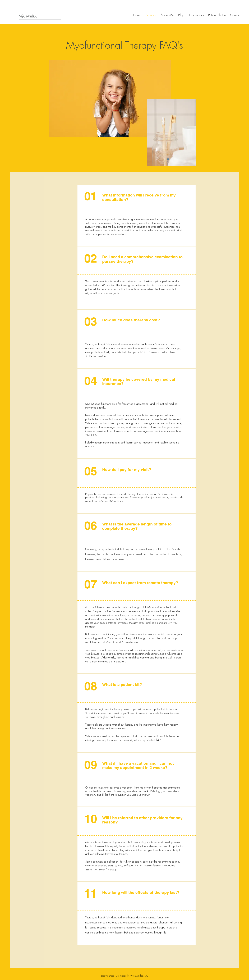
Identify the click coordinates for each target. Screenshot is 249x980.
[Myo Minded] (28, 16)
